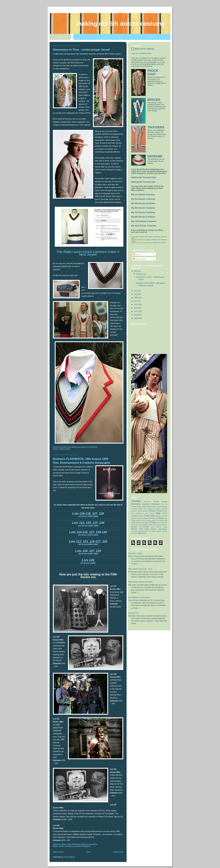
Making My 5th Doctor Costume (121, 24)
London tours (155, 520)
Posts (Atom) (70, 857)
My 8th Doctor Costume (143, 217)
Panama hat (146, 522)
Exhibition (135, 516)
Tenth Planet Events (159, 531)
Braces (134, 506)
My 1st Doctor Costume (143, 195)
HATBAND (155, 156)
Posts (136, 254)
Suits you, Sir (133, 613)
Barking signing (160, 501)
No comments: (92, 447)
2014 (136, 301)
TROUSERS (156, 127)
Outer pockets (136, 522)
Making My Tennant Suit (143, 182)
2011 (136, 311)
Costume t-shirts (154, 509)
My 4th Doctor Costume (143, 203)
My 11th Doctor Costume (144, 221)
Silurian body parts (140, 529)
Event (165, 513)
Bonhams (70, 846)
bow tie (164, 504)
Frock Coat (149, 516)
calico (144, 506)
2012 (136, 308)
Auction (62, 846)
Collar (159, 506)
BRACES (154, 100)
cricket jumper (65, 449)
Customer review (155, 511)
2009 (136, 318)
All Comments (140, 259)
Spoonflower (163, 529)
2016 (136, 294)
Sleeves (153, 529)
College (164, 506)
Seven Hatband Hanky (159, 527)
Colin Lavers (152, 506)
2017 (136, 291)
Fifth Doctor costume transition (140, 582)
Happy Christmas (150, 518)
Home (88, 852)
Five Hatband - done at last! (139, 597)
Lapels (144, 520)
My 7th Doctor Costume (143, 212)
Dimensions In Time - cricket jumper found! (81, 50)
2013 (136, 304)
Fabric (141, 516)
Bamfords (147, 502)
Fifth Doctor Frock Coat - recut (140, 569)
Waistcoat (142, 533)
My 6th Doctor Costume (143, 208)
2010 (136, 315)
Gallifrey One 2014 (137, 518)
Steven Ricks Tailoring (144, 49)
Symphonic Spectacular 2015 (141, 531)
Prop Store (139, 525)
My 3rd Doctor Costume (143, 199)
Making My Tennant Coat (144, 177)
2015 (136, 298)
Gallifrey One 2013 (161, 516)
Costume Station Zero (139, 509)
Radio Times (148, 525)
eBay (158, 513)
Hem (166, 518)
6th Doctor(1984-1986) (88, 543)
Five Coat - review (135, 553)
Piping (153, 522)
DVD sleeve (149, 513)
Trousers (134, 533)
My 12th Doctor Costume (144, 226)
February (140, 274)
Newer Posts (58, 852)
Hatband (160, 518)
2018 (136, 271)
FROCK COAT (153, 72)
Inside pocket (136, 520)
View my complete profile (141, 53)
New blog (164, 520)
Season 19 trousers (160, 525)
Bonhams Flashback (82, 846)
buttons (139, 507)
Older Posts (118, 852)
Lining (149, 520)
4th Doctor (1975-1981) (88, 534)
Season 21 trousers (140, 527)
